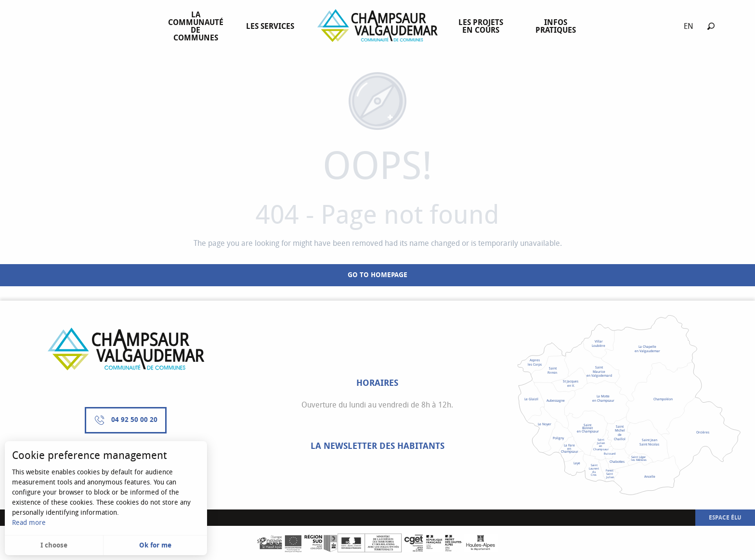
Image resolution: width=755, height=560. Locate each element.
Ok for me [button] (155, 545)
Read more (29, 523)
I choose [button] (54, 545)
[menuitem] (198, 26)
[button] (711, 26)
